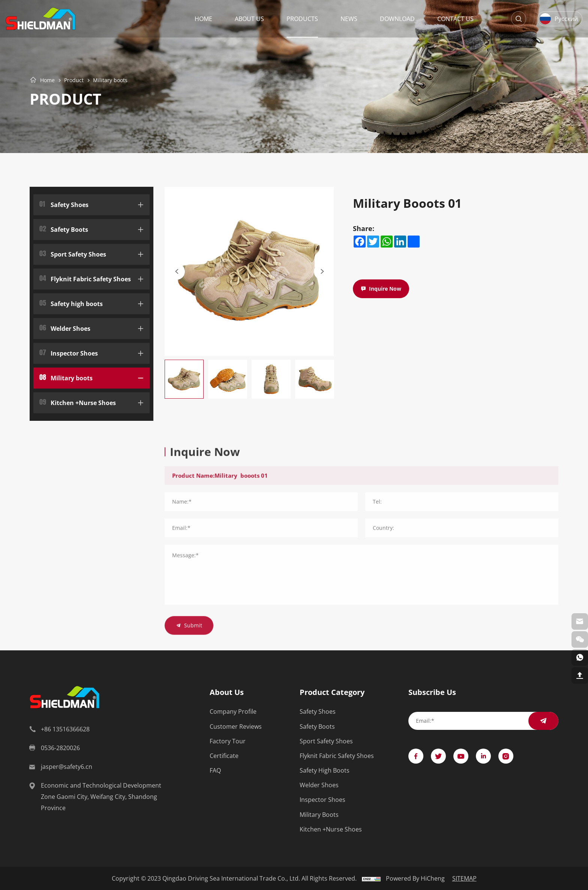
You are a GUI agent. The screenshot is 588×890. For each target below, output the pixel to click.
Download (397, 19)
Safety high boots (71, 303)
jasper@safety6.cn (67, 767)
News (349, 19)
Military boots (110, 80)
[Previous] (177, 272)
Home (203, 19)
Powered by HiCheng (415, 878)
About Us (249, 19)
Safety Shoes (64, 204)
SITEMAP (464, 878)
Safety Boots (64, 229)
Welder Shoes (65, 328)
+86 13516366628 (65, 729)
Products (302, 19)
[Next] (322, 272)
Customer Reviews (236, 727)
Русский (566, 19)
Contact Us (455, 19)
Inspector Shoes (69, 352)
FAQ (215, 771)
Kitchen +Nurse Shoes (78, 402)
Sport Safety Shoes (73, 253)
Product (74, 80)
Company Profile (233, 712)
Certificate (224, 756)
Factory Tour (228, 741)
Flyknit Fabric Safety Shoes (85, 278)
